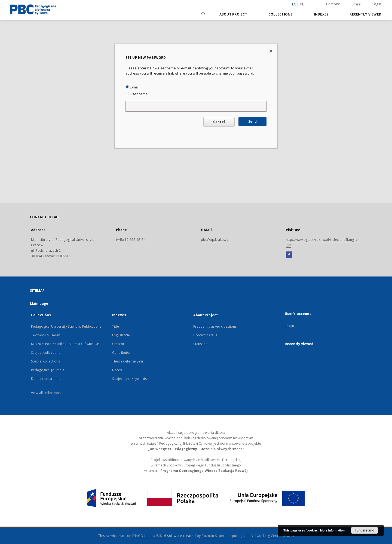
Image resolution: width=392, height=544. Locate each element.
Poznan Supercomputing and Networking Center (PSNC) (248, 536)
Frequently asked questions (215, 326)
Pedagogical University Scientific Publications (66, 326)
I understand (365, 530)
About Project (233, 14)
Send (252, 122)
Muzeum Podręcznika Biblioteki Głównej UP (65, 344)
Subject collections (46, 353)
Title (116, 326)
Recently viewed (365, 14)
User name (137, 94)
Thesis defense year (128, 361)
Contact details (205, 335)
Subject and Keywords (129, 379)
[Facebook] (289, 255)
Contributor (121, 353)
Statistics (200, 344)
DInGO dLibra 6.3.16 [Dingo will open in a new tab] (149, 536)
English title (121, 335)
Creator (118, 344)
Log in (290, 326)
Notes (117, 370)
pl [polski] (302, 4)
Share (356, 4)
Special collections (45, 361)
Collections (281, 14)
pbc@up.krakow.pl (216, 240)
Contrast (333, 4)
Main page (39, 304)
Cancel (219, 122)
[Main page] (203, 14)
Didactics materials (46, 379)
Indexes (321, 14)
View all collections (46, 393)
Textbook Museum (46, 335)
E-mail (132, 87)
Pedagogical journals (48, 370)
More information (332, 530)
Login (377, 4)
